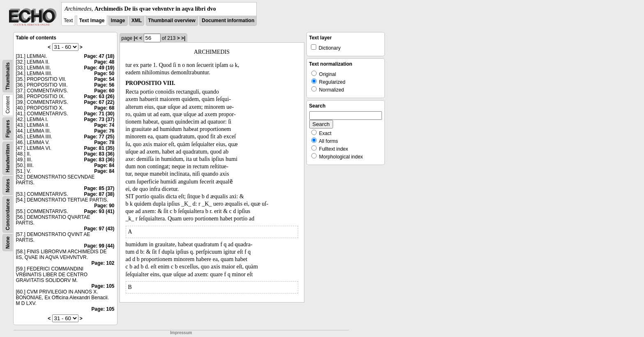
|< (136, 38)
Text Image (92, 21)
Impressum (181, 333)
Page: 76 (104, 131)
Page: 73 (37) (99, 119)
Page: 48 (104, 62)
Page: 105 (103, 286)
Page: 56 (104, 85)
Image (118, 21)
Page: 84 (104, 165)
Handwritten (8, 158)
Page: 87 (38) (99, 194)
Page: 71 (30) (99, 114)
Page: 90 (104, 206)
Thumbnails (8, 76)
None (8, 243)
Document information (228, 21)
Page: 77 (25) (99, 137)
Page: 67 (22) (99, 102)
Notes (8, 185)
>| (183, 38)
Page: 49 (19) (99, 68)
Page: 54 (104, 79)
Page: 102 (103, 263)
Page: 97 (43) (99, 229)
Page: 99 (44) (99, 246)
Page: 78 (104, 142)
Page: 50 (104, 73)
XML (137, 21)
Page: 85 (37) (99, 188)
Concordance (8, 214)
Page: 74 (104, 125)
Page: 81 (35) (99, 148)
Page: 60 (104, 91)
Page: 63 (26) (99, 96)
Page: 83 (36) (99, 154)
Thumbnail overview (172, 21)
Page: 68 (104, 108)
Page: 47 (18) (99, 56)
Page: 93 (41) (99, 211)
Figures (8, 129)
